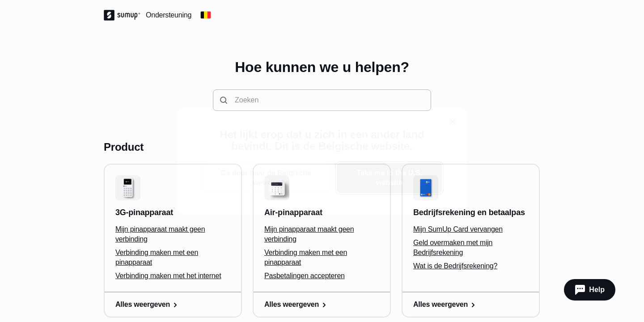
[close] (453, 122)
